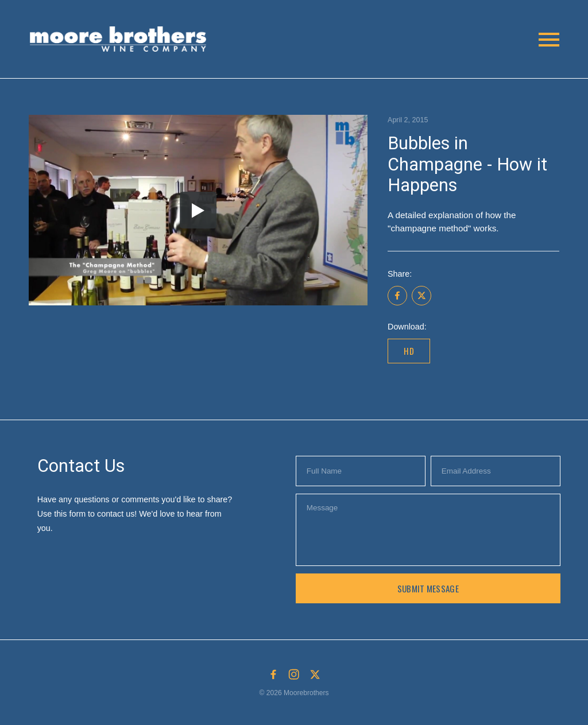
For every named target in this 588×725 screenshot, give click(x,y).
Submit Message (428, 588)
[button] (121, 39)
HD (409, 351)
